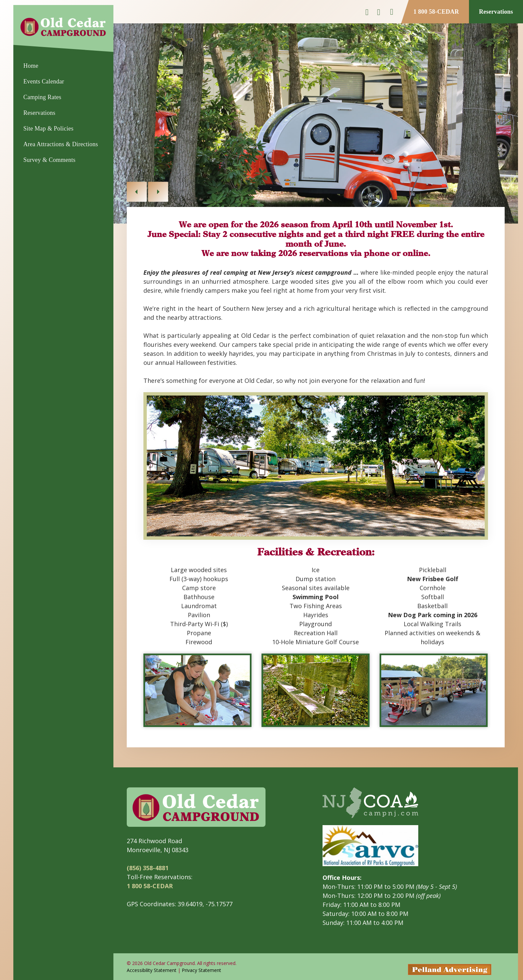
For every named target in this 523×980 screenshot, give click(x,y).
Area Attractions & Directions (61, 144)
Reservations (39, 113)
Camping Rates (42, 97)
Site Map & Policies (48, 129)
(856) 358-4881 (148, 868)
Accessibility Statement (152, 970)
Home (31, 66)
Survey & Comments (49, 160)
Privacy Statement (201, 970)
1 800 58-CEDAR (436, 12)
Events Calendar (44, 81)
